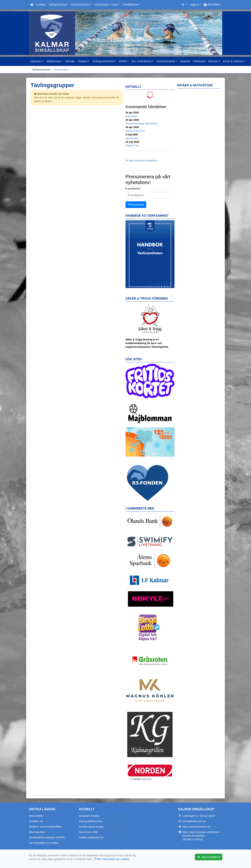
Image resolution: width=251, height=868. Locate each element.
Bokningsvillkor (37, 832)
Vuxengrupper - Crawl (106, 5)
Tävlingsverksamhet (103, 61)
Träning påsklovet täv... (91, 821)
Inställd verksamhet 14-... (92, 837)
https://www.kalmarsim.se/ (197, 827)
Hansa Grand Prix (135, 131)
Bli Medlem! (212, 5)
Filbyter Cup (132, 146)
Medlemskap (53, 61)
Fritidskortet (199, 61)
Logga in (194, 5)
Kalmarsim (36, 61)
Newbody (185, 61)
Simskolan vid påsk (89, 816)
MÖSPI (123, 61)
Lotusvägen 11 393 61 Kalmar (199, 816)
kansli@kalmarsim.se (194, 821)
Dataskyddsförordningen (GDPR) (47, 837)
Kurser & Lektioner (233, 61)
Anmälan (41, 5)
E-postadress (133, 189)
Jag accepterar (209, 857)
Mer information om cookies (44, 843)
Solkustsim (131, 116)
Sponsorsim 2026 (88, 832)
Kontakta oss (36, 821)
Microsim (213, 61)
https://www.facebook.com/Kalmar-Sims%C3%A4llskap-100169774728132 (201, 836)
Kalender (70, 61)
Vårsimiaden (132, 138)
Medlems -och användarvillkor (45, 827)
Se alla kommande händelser (141, 161)
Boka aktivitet (36, 816)
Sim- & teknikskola (141, 61)
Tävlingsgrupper (61, 70)
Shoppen (83, 61)
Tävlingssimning (57, 5)
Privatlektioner (130, 5)
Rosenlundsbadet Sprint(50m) (142, 124)
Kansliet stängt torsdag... (92, 827)
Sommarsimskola (80, 5)
